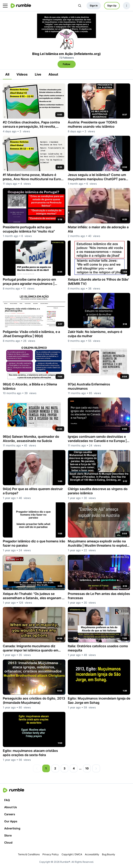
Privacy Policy (51, 854)
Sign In (94, 6)
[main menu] (5, 6)
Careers (10, 814)
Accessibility (92, 854)
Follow (66, 64)
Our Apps (11, 821)
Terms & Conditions (29, 854)
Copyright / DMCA (72, 854)
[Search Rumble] (80, 6)
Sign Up (112, 6)
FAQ (7, 800)
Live (38, 74)
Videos (22, 74)
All (7, 74)
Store (8, 835)
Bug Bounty (109, 854)
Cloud (8, 842)
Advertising (12, 828)
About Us (11, 807)
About (53, 74)
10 (87, 768)
